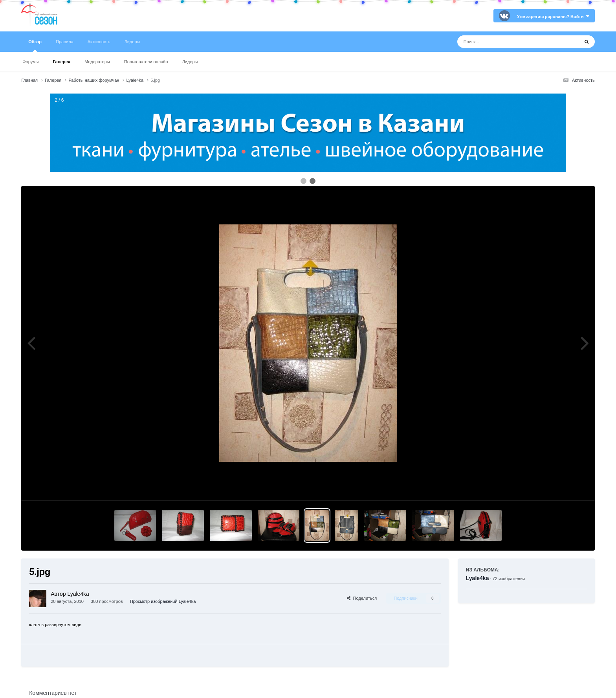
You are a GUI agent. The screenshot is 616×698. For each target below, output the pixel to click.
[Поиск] (503, 42)
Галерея (62, 62)
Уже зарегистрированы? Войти (553, 17)
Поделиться (362, 598)
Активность (99, 42)
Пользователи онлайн (146, 62)
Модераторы (97, 62)
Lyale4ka (478, 578)
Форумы (30, 62)
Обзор (35, 46)
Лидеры (190, 62)
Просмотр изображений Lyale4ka (163, 601)
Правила (65, 42)
